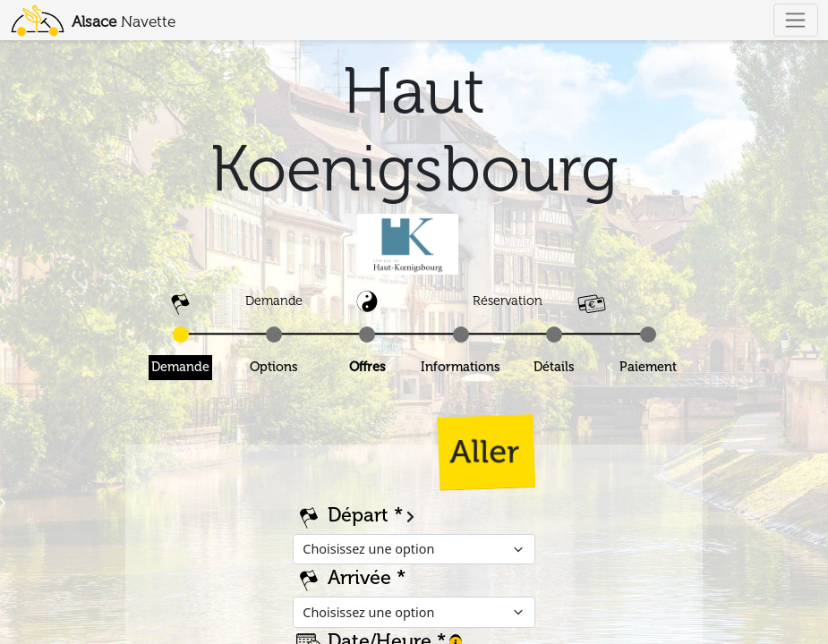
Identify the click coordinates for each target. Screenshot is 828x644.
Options (274, 367)
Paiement (648, 367)
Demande (180, 367)
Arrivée (359, 578)
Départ (358, 515)
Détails (554, 367)
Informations (461, 367)
